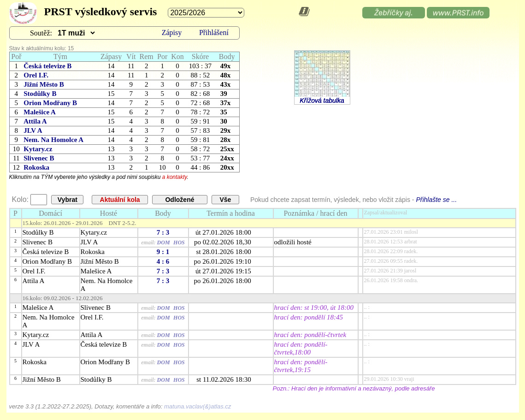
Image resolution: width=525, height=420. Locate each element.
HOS (179, 243)
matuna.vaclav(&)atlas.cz (198, 406)
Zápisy (172, 33)
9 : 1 (163, 252)
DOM (164, 243)
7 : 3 (163, 232)
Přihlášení (214, 33)
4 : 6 (163, 261)
